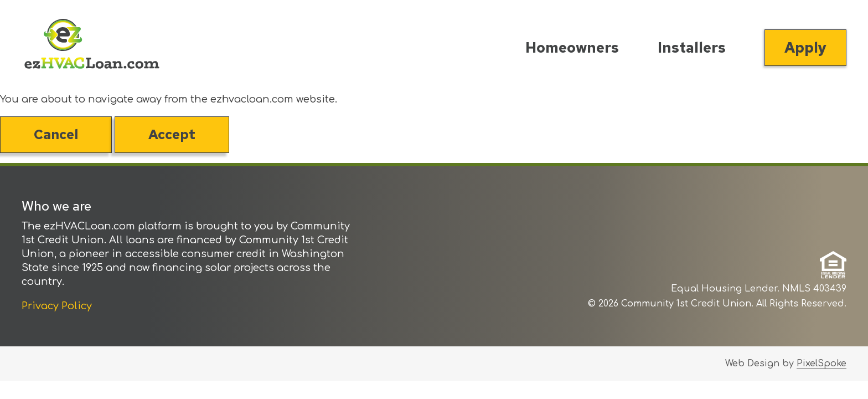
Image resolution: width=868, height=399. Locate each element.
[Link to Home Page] (92, 46)
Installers (692, 48)
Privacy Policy (57, 306)
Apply (805, 48)
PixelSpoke (821, 364)
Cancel (56, 134)
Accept (172, 134)
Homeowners (572, 48)
